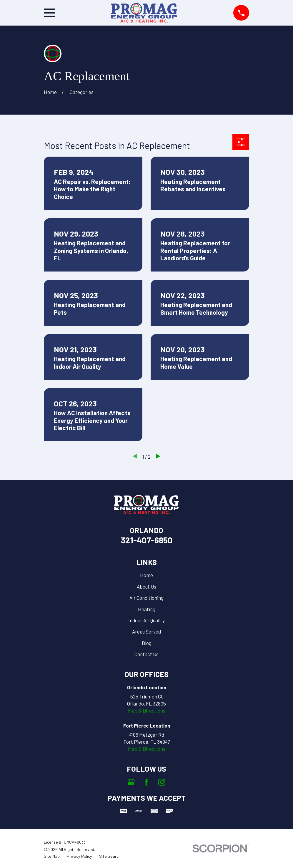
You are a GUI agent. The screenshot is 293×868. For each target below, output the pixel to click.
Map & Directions (147, 711)
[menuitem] (52, 856)
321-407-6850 (147, 540)
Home (146, 575)
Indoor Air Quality (146, 620)
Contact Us (146, 654)
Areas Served (146, 631)
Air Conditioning (146, 598)
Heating (147, 609)
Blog (147, 643)
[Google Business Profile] (131, 782)
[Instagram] (162, 782)
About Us (146, 587)
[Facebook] (146, 782)
